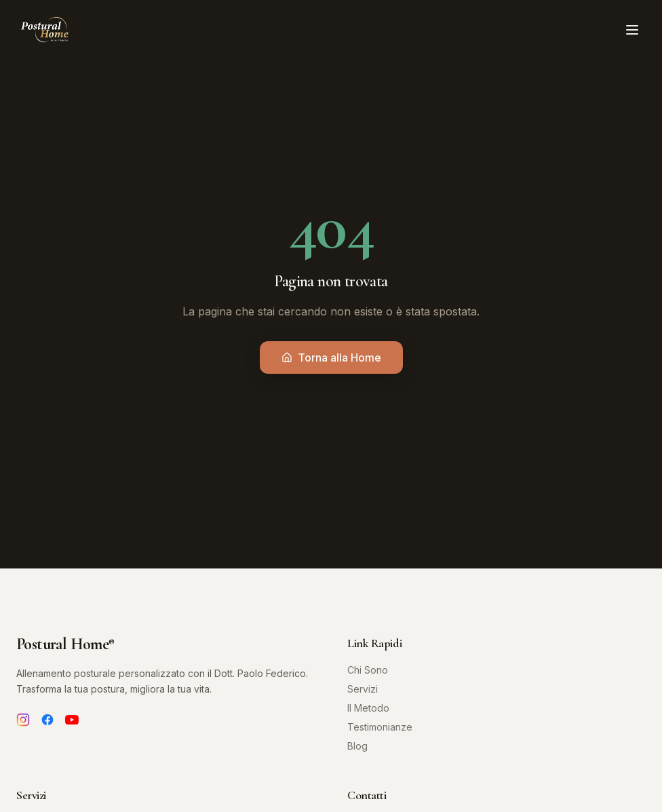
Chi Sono (368, 670)
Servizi (363, 689)
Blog (357, 746)
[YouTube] (72, 720)
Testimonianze (380, 727)
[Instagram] (23, 720)
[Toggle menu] (632, 30)
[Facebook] (47, 720)
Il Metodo (368, 708)
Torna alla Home (331, 357)
